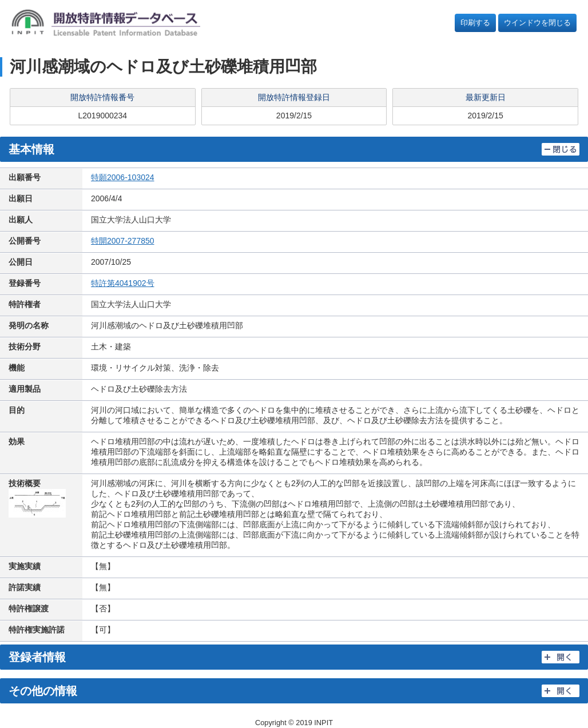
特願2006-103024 (123, 177)
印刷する (475, 23)
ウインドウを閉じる (537, 23)
